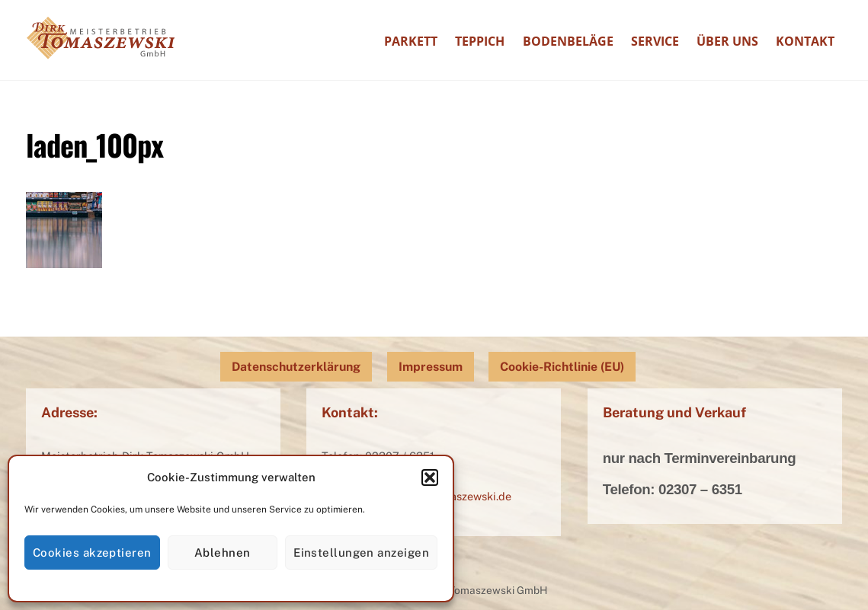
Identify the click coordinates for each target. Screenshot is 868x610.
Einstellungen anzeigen (361, 553)
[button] (430, 477)
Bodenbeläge (568, 41)
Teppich (480, 41)
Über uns (727, 41)
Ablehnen (223, 553)
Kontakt (805, 41)
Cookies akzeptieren (92, 553)
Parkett (411, 41)
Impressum (431, 367)
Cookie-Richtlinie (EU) (562, 367)
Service (655, 41)
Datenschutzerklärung (296, 367)
